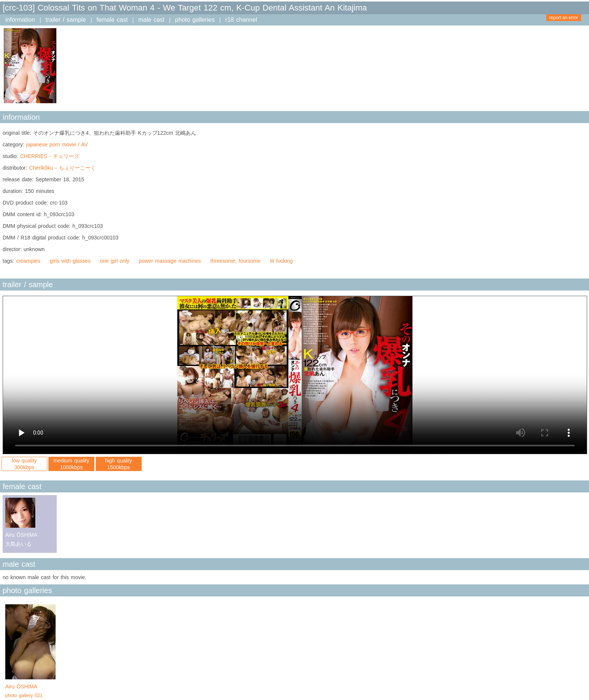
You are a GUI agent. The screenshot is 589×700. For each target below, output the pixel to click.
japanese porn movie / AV (57, 145)
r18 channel (241, 20)
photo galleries (195, 20)
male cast (151, 20)
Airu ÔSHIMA (30, 692)
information (20, 20)
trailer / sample (66, 20)
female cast (112, 20)
